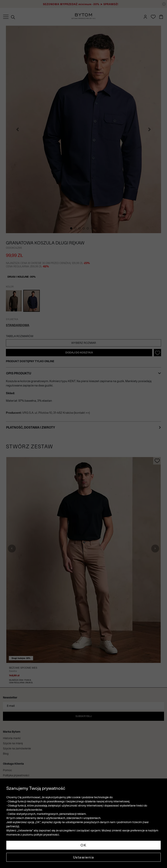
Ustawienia (84, 857)
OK (83, 845)
